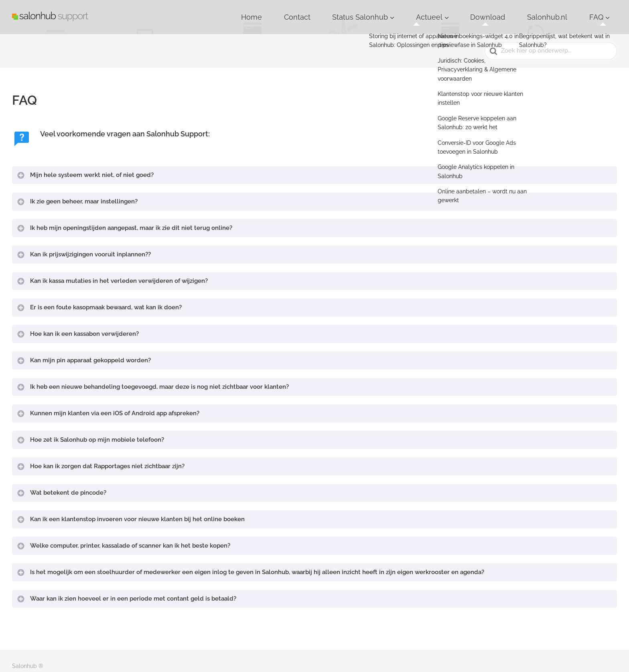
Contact (381, 12)
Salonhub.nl (567, 12)
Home (348, 12)
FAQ (602, 12)
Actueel (479, 12)
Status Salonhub (427, 12)
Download (523, 12)
